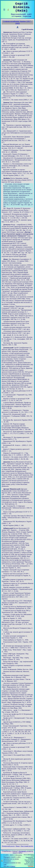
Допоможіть (23, 851)
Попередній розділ (8, 846)
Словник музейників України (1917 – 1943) (17, 22)
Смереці (13, 866)
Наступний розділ (27, 846)
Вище (18, 846)
